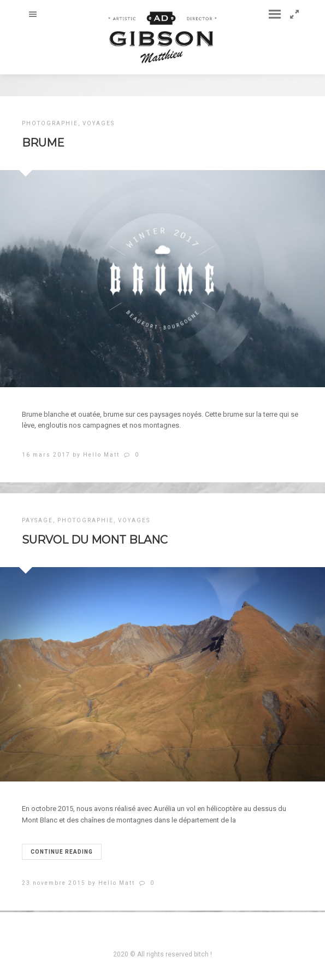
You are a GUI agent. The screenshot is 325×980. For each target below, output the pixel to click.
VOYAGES (99, 123)
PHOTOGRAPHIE (50, 123)
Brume (43, 143)
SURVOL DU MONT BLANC (95, 540)
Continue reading (62, 852)
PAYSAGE (37, 520)
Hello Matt (101, 455)
